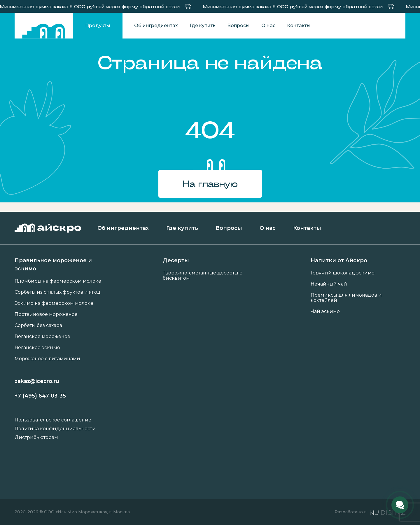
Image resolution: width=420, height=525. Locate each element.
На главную (210, 184)
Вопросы (238, 26)
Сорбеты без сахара (38, 325)
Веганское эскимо (37, 348)
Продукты (98, 26)
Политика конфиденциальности (55, 429)
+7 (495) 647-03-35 (40, 396)
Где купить (203, 26)
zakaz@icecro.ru (37, 381)
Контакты (299, 26)
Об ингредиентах (156, 26)
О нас (268, 26)
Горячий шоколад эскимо (343, 273)
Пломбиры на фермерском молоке (58, 281)
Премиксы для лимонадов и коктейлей (346, 298)
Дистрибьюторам (36, 437)
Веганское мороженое (42, 337)
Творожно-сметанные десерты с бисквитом (202, 276)
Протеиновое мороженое (46, 314)
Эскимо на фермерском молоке (54, 303)
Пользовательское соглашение (53, 420)
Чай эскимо (325, 311)
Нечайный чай (329, 284)
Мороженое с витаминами (47, 359)
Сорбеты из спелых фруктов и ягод (58, 292)
